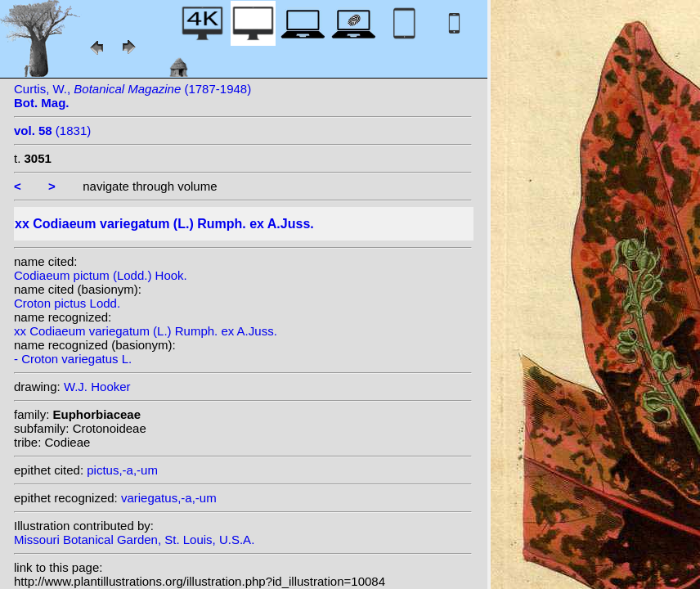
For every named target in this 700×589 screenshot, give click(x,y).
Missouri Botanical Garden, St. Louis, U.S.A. (134, 540)
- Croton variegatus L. (73, 359)
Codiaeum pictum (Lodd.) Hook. (101, 275)
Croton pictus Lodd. (67, 303)
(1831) (52, 130)
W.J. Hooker (97, 387)
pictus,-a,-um (122, 470)
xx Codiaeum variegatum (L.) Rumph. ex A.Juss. (146, 331)
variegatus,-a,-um (169, 498)
